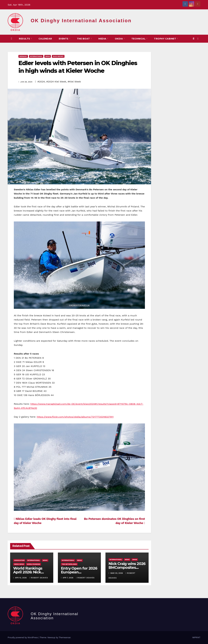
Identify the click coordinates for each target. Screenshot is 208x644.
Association (19, 560)
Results (25, 39)
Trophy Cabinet (165, 39)
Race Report (58, 56)
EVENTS (64, 39)
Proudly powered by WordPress (23, 637)
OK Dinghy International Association (81, 21)
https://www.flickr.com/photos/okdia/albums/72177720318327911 (75, 417)
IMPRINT (196, 637)
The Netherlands (69, 564)
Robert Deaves (39, 578)
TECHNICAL (139, 39)
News (48, 56)
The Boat (84, 39)
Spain (135, 560)
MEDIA (103, 39)
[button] (193, 39)
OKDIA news (19, 564)
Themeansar (65, 637)
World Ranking (33, 564)
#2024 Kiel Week (56, 82)
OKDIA (119, 39)
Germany (23, 56)
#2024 (41, 82)
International (36, 56)
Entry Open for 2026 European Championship (79, 572)
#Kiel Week (74, 82)
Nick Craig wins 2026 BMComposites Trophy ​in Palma (127, 567)
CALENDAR (45, 39)
